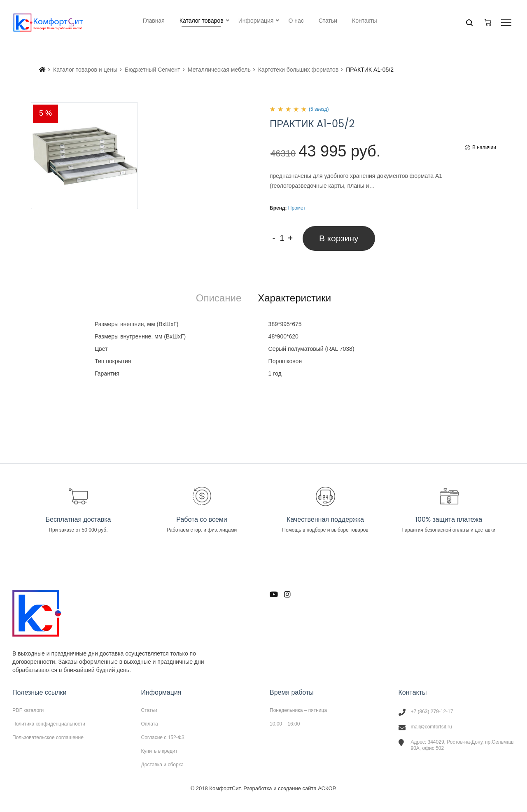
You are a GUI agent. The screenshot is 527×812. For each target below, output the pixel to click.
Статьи (149, 710)
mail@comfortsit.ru (431, 727)
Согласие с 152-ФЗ (163, 737)
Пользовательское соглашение (48, 737)
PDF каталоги (28, 710)
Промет (297, 208)
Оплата (150, 724)
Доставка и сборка (162, 764)
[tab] (219, 298)
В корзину (339, 238)
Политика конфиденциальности (49, 724)
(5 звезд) (319, 109)
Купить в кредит (160, 751)
